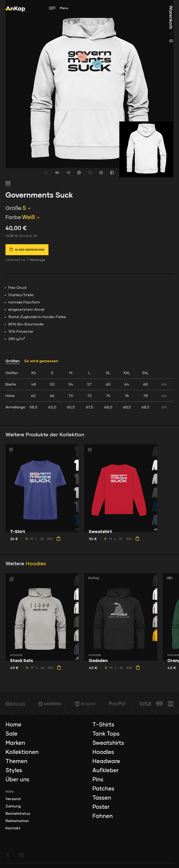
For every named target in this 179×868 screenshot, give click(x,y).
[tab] (89, 390)
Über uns (17, 780)
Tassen (102, 798)
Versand (13, 799)
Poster (101, 807)
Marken (15, 743)
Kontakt (13, 828)
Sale (11, 734)
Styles (14, 771)
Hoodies (36, 564)
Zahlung (13, 806)
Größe (13, 208)
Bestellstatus (18, 814)
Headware (106, 761)
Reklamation (17, 821)
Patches (103, 789)
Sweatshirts (108, 743)
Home (13, 725)
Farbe (13, 217)
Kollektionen (22, 752)
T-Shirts (103, 725)
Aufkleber (106, 771)
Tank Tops (106, 734)
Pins (98, 780)
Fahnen (103, 816)
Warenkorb (171, 24)
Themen (16, 761)
